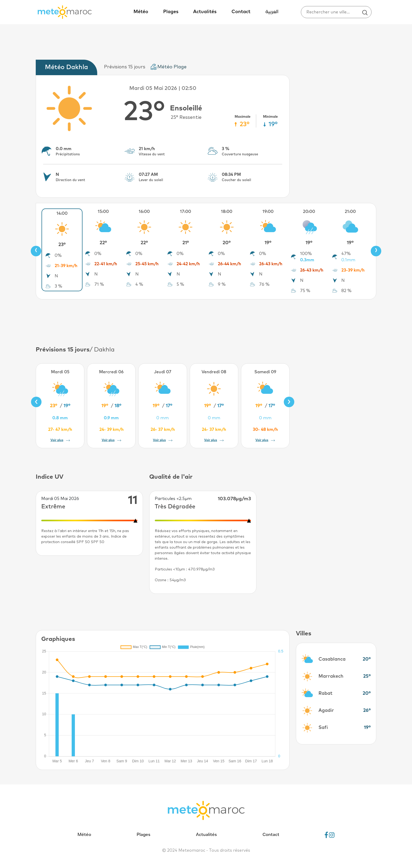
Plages (171, 12)
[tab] (68, 67)
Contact (241, 12)
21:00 (350, 212)
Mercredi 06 (111, 372)
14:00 (62, 213)
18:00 (227, 212)
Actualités (205, 12)
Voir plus (60, 440)
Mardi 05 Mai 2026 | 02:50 (163, 88)
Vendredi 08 (214, 372)
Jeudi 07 (163, 372)
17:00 (186, 212)
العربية (272, 12)
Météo (141, 12)
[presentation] (36, 251)
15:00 (103, 212)
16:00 (144, 212)
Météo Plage (172, 67)
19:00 (268, 212)
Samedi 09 (265, 372)
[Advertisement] (206, 322)
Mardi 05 (60, 372)
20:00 (309, 212)
